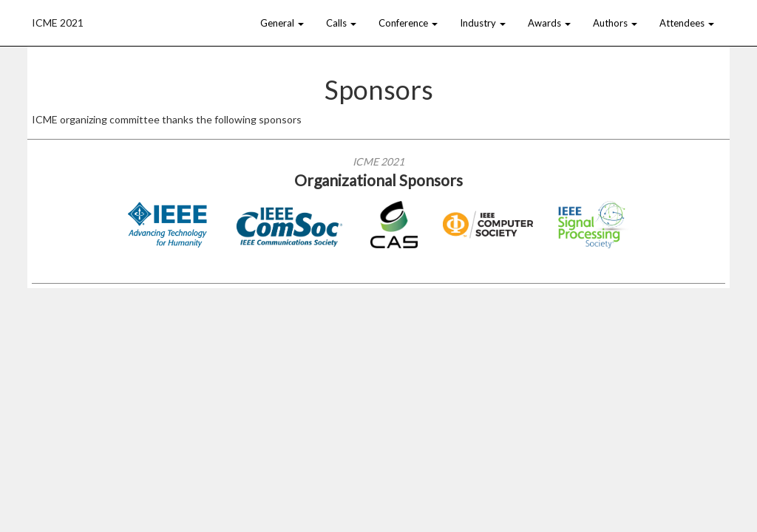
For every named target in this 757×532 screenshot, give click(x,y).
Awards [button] (549, 23)
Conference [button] (408, 23)
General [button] (282, 23)
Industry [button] (483, 23)
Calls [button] (341, 23)
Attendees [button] (687, 23)
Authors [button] (615, 23)
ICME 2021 (58, 21)
